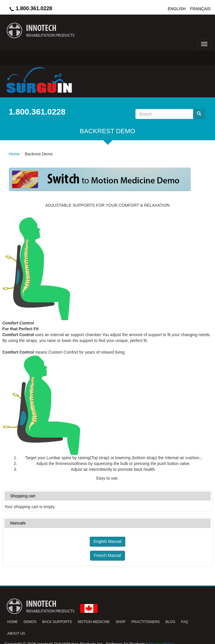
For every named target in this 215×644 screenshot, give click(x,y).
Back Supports (57, 622)
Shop (121, 622)
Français (200, 9)
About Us (16, 634)
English (177, 9)
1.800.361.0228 (30, 8)
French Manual (107, 555)
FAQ (185, 622)
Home (13, 622)
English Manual (107, 541)
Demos (30, 622)
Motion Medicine (94, 622)
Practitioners (146, 622)
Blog (170, 622)
